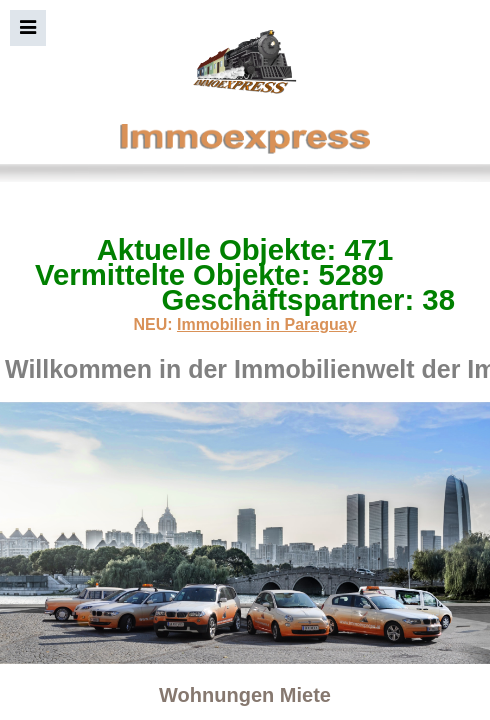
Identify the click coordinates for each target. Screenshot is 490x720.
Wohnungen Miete (245, 695)
